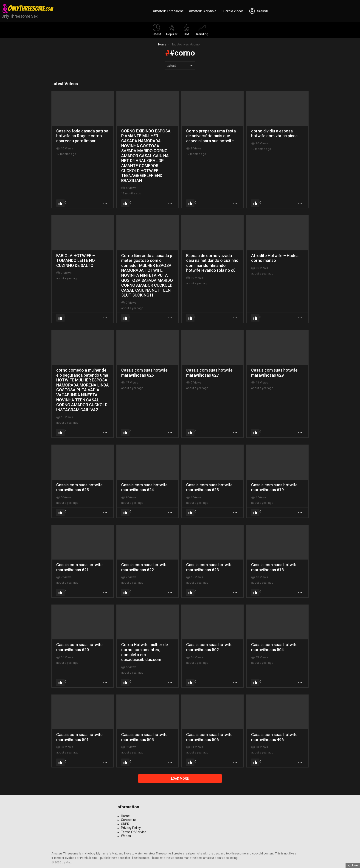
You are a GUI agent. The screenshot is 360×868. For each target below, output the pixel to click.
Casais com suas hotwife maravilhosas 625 (79, 487)
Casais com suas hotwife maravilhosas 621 (79, 567)
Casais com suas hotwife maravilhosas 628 (209, 487)
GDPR (125, 824)
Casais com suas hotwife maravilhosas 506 (209, 737)
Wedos (126, 836)
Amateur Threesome (168, 11)
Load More (180, 778)
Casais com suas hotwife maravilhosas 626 (144, 373)
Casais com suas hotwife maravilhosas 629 (274, 373)
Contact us (129, 820)
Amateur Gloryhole (203, 11)
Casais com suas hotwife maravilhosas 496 (274, 737)
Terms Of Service (134, 832)
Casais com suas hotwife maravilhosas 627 (209, 373)
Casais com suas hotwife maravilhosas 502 (209, 647)
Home (125, 816)
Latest (156, 30)
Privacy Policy (131, 828)
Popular (172, 30)
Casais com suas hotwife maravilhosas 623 (209, 567)
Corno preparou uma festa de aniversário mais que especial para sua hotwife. (211, 136)
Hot (186, 30)
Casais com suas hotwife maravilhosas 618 (274, 567)
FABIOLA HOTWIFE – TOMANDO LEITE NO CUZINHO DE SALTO (76, 260)
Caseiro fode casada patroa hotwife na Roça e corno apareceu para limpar (82, 136)
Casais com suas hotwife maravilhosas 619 (274, 487)
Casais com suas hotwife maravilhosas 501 (79, 737)
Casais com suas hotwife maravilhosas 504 (274, 647)
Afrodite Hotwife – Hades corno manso (275, 258)
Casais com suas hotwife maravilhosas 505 (144, 737)
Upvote (60, 203)
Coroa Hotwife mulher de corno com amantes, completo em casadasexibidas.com (145, 652)
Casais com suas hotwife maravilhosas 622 (144, 567)
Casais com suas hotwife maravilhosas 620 (79, 647)
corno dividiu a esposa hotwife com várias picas (274, 133)
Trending (202, 30)
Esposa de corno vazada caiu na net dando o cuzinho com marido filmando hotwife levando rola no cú (212, 263)
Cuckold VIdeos (233, 11)
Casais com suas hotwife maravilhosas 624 (144, 487)
